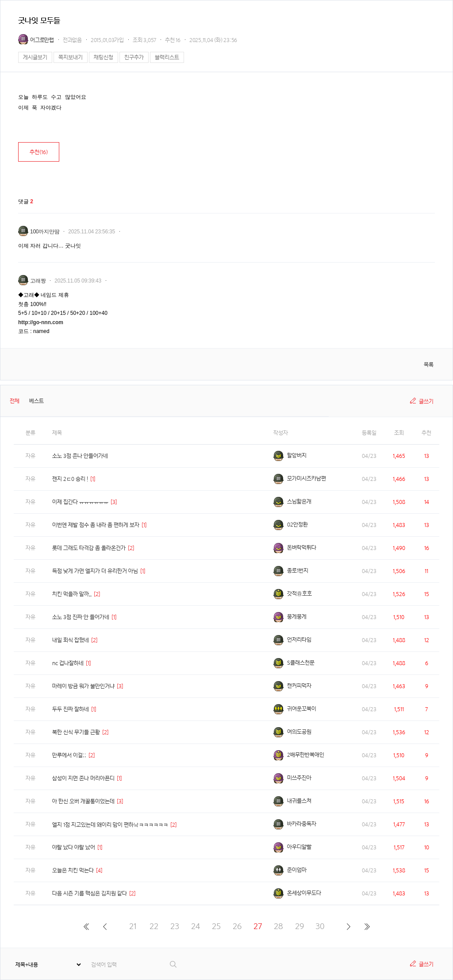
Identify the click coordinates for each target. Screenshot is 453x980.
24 (196, 926)
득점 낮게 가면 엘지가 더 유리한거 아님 (95, 571)
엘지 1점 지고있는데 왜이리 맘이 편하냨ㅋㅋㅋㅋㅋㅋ (110, 825)
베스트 (36, 401)
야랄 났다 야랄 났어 (74, 847)
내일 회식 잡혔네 (71, 640)
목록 (429, 365)
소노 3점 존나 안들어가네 (80, 456)
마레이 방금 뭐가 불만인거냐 (83, 686)
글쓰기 (426, 401)
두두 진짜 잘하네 (71, 709)
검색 (174, 964)
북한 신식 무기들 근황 (76, 732)
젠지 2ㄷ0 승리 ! (70, 479)
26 (237, 926)
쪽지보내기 (71, 57)
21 (133, 926)
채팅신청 (104, 57)
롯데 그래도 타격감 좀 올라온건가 (89, 548)
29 (299, 926)
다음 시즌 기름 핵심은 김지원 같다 (90, 893)
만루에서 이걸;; (69, 755)
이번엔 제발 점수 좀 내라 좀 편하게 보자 (96, 525)
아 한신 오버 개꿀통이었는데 (83, 801)
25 (216, 926)
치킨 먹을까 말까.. (72, 594)
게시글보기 (35, 57)
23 (175, 926)
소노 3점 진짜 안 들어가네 (81, 617)
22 (154, 926)
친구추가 (134, 57)
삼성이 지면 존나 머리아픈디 (83, 778)
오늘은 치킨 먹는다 (73, 870)
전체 (15, 401)
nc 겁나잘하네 (68, 663)
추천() (39, 152)
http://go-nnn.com (41, 322)
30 (320, 926)
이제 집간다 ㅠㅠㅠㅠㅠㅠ (80, 502)
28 (278, 926)
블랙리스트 (167, 57)
